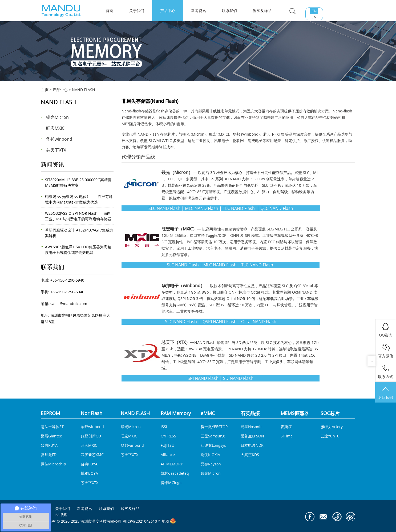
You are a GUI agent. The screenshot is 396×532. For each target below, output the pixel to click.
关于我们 (137, 11)
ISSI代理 (61, 515)
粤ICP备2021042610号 (142, 521)
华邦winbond (59, 139)
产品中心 (168, 11)
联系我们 (229, 11)
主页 (45, 90)
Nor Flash (92, 413)
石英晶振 (250, 413)
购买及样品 (262, 11)
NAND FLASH (83, 90)
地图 (165, 521)
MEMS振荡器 (295, 413)
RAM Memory (176, 413)
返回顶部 (386, 393)
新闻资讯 (199, 11)
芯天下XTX (56, 150)
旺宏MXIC (55, 128)
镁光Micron (57, 117)
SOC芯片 (330, 413)
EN (314, 17)
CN (314, 11)
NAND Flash (148, 134)
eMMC (208, 413)
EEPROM (50, 413)
